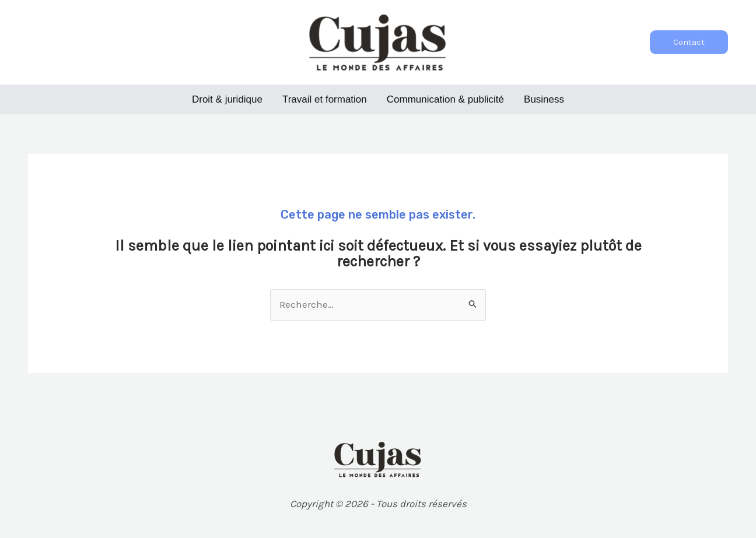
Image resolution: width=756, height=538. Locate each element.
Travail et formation (325, 99)
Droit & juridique (227, 99)
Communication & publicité (445, 99)
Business (544, 99)
